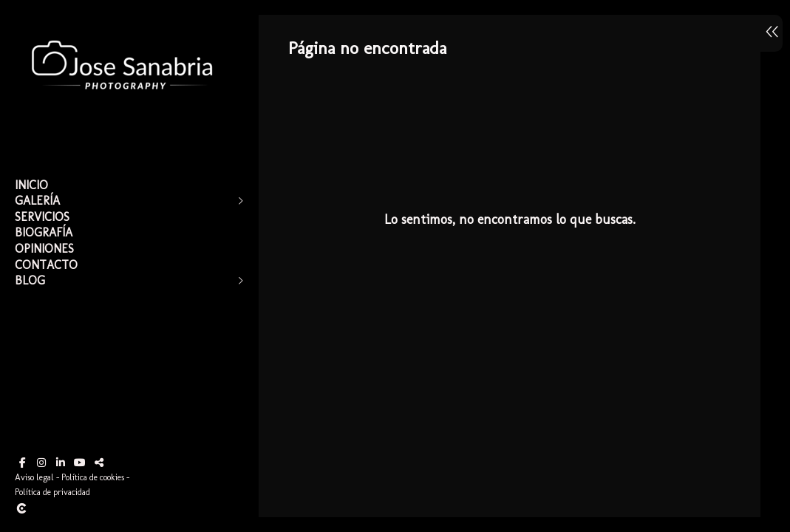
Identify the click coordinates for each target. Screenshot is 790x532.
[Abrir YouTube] (80, 463)
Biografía (44, 232)
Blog (30, 280)
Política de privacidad (52, 492)
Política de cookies (93, 477)
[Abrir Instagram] (41, 463)
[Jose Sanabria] (122, 119)
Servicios (42, 217)
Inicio (31, 185)
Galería (37, 201)
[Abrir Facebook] (22, 463)
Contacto (46, 265)
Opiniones (44, 249)
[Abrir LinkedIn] (61, 463)
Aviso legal (34, 477)
